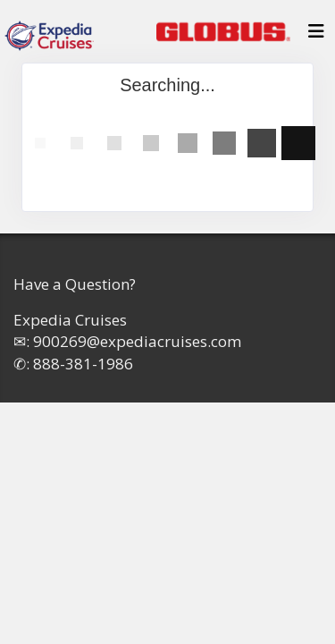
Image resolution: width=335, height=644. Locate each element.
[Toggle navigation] (316, 36)
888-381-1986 (83, 364)
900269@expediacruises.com (137, 341)
